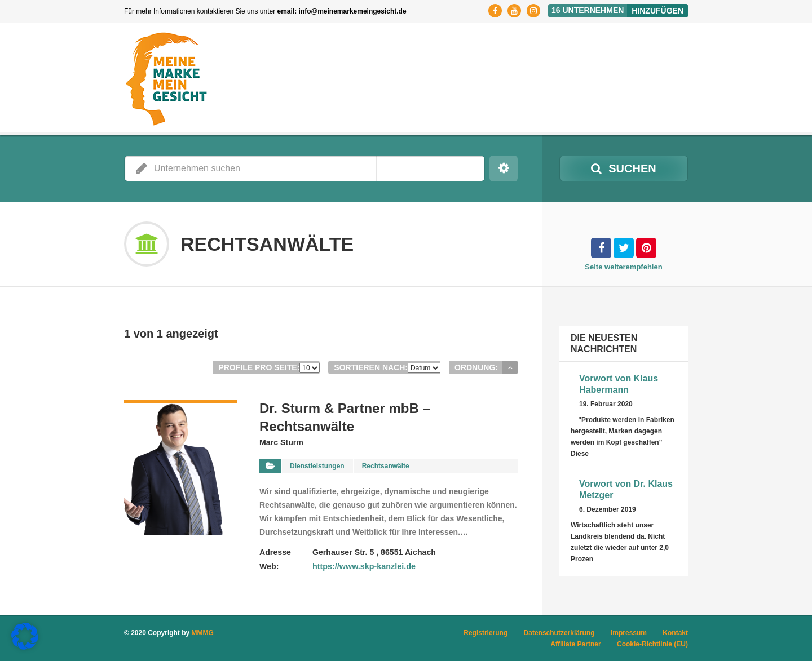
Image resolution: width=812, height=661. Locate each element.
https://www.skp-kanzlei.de (363, 566)
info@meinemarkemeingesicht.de (353, 11)
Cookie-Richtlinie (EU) (652, 644)
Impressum (629, 633)
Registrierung (486, 633)
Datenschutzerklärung (559, 633)
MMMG (203, 633)
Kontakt (675, 633)
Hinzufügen (657, 11)
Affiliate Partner (575, 644)
